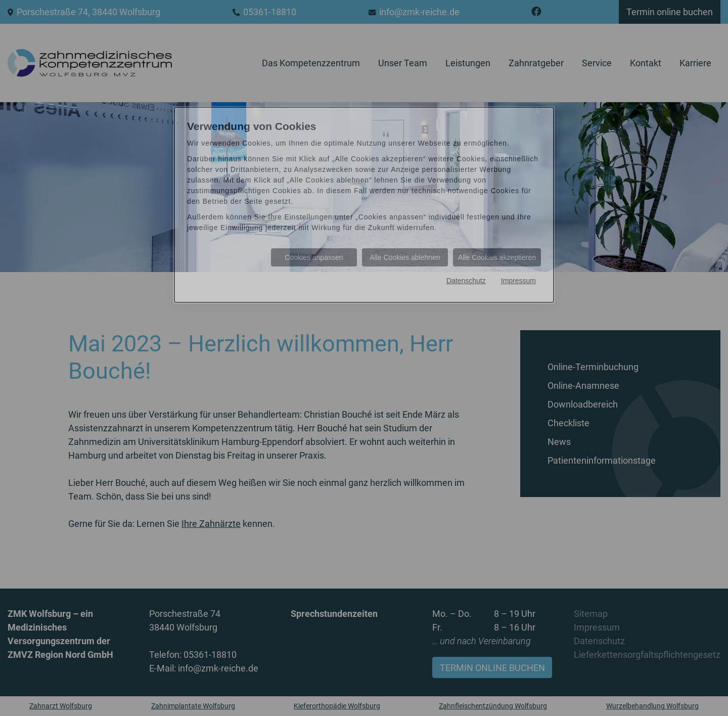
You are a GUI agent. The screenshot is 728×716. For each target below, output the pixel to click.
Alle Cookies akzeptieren (497, 257)
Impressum (518, 281)
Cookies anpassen (314, 257)
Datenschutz (466, 281)
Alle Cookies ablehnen (405, 257)
